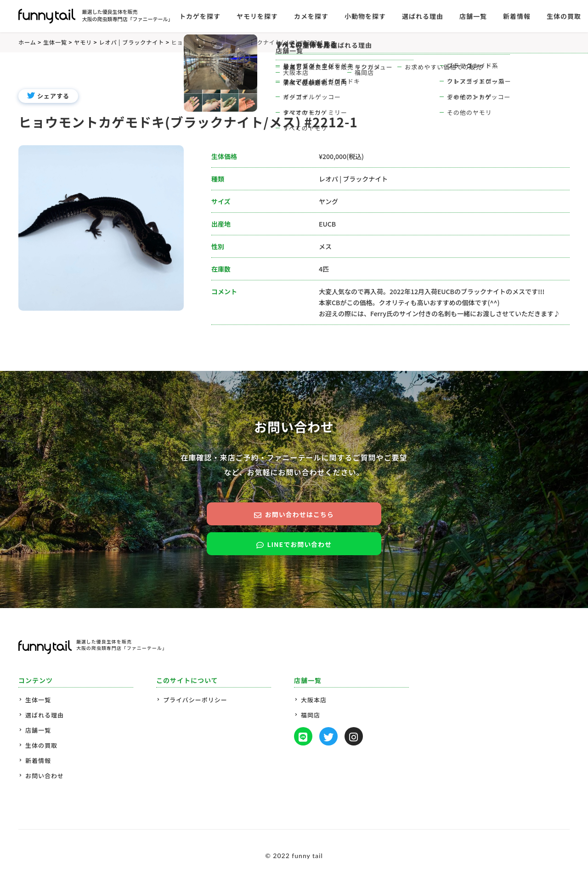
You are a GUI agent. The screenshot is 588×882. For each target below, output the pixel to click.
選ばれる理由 (45, 715)
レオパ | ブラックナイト (353, 179)
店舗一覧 (38, 730)
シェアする (48, 96)
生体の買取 (564, 16)
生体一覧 (38, 700)
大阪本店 (314, 700)
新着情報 (517, 16)
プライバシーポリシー (195, 700)
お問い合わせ (45, 776)
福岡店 (311, 715)
